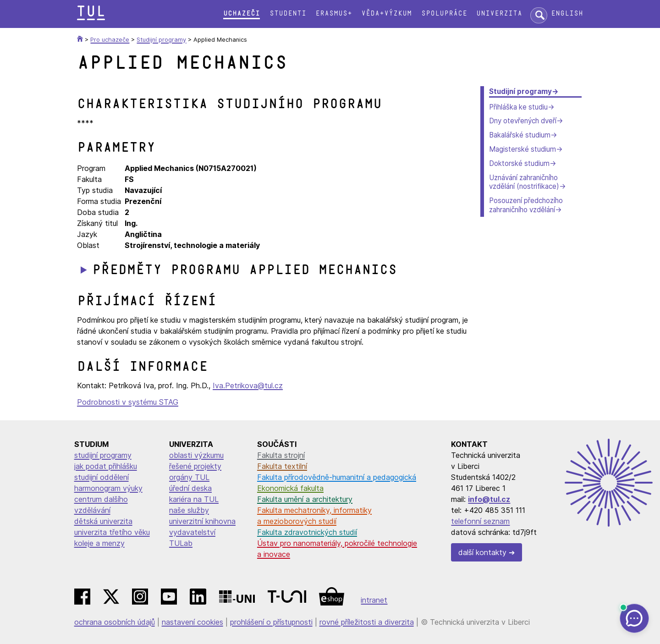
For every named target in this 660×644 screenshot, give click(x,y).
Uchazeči (242, 14)
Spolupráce (444, 14)
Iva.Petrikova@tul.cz (248, 385)
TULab (181, 543)
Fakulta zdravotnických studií (307, 532)
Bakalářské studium (520, 135)
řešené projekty (195, 466)
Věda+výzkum (386, 14)
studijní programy (103, 455)
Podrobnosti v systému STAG (128, 402)
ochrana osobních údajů (115, 622)
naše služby (189, 510)
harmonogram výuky (108, 488)
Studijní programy (520, 91)
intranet (374, 600)
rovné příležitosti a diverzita (367, 622)
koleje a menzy (99, 543)
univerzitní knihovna (202, 521)
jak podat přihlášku (106, 466)
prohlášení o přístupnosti (271, 622)
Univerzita (499, 14)
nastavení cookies (192, 622)
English (567, 14)
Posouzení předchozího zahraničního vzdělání (526, 205)
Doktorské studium (519, 163)
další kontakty (482, 552)
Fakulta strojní (281, 455)
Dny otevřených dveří (523, 121)
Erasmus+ (334, 14)
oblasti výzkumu (196, 455)
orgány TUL (189, 477)
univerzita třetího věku (112, 532)
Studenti (288, 14)
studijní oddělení (102, 477)
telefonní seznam (480, 521)
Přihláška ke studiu (518, 107)
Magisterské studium (522, 149)
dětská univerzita (103, 521)
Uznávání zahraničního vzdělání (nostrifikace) (524, 182)
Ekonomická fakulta (290, 488)
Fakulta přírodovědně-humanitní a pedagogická (337, 477)
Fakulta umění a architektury (305, 499)
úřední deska (190, 488)
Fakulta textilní (282, 466)
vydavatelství (192, 532)
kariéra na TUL (194, 499)
